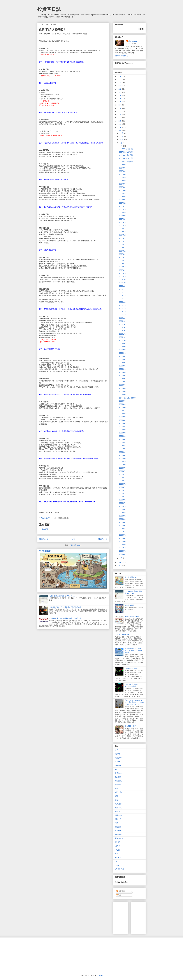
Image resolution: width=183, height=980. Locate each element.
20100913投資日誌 (132, 668)
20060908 (123, 385)
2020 (120, 95)
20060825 (123, 420)
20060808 (123, 462)
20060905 (123, 395)
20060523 (123, 554)
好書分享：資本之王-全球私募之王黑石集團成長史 (66, 607)
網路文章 (118, 819)
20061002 (123, 340)
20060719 (123, 481)
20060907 (123, 388)
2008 (120, 562)
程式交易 (118, 792)
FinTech (118, 857)
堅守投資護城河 (45, 551)
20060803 (123, 465)
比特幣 (118, 762)
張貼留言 (45, 529)
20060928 (123, 344)
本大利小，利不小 (131, 726)
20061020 (123, 324)
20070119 (123, 245)
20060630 (123, 509)
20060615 (123, 532)
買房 (117, 796)
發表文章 (121, 891)
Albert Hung (133, 41)
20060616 (123, 529)
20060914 (123, 372)
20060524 (123, 551)
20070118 (123, 248)
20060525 (123, 548)
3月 (121, 558)
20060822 (123, 430)
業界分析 (118, 804)
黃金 (117, 800)
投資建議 (118, 773)
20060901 (123, 404)
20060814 (123, 449)
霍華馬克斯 (119, 838)
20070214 (123, 200)
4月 (121, 146)
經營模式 (118, 808)
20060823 (123, 426)
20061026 (123, 321)
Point (117, 865)
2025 (120, 79)
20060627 (123, 513)
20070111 (123, 261)
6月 (121, 143)
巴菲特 (118, 754)
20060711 (123, 497)
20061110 (123, 302)
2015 (120, 111)
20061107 (123, 312)
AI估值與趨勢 (130, 605)
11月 (121, 136)
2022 (120, 89)
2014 (120, 114)
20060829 (123, 414)
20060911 (123, 382)
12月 (121, 133)
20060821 (123, 433)
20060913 (123, 375)
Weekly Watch (120, 869)
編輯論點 (118, 834)
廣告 (117, 823)
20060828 (123, 417)
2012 (120, 121)
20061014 (123, 331)
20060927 (123, 347)
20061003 (123, 337)
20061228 (123, 280)
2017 (120, 105)
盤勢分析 (118, 831)
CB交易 (118, 850)
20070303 (123, 184)
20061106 (123, 315)
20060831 (123, 407)
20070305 (123, 178)
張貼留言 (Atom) (76, 545)
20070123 (123, 238)
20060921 (123, 359)
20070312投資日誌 (126, 162)
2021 (120, 92)
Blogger (100, 975)
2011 (120, 124)
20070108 (123, 270)
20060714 (123, 490)
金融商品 (118, 781)
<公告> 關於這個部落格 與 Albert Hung (62, 596)
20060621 (123, 519)
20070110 (123, 264)
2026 (120, 76)
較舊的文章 (103, 539)
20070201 (123, 225)
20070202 (123, 222)
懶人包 (118, 846)
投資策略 (118, 777)
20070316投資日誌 (126, 152)
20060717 (123, 487)
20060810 (123, 455)
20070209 (123, 209)
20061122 (123, 296)
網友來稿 (118, 815)
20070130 (123, 229)
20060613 (123, 538)
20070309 (123, 165)
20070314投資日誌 (126, 158)
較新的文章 (44, 539)
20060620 (123, 522)
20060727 (123, 471)
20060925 (123, 353)
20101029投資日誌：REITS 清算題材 (132, 685)
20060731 (123, 468)
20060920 (123, 363)
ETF (117, 854)
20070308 (123, 168)
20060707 (123, 503)
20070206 (123, 219)
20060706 (123, 506)
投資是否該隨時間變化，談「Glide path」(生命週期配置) (134, 650)
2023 (120, 86)
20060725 (123, 474)
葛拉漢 (118, 811)
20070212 (123, 206)
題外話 (118, 842)
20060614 (123, 535)
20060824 (123, 423)
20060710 (123, 500)
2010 (120, 127)
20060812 (123, 452)
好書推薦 (118, 765)
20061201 (123, 286)
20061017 (123, 328)
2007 (120, 565)
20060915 (123, 369)
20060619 (123, 525)
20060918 (123, 366)
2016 (120, 108)
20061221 (123, 283)
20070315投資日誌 (126, 155)
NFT (117, 861)
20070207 (123, 216)
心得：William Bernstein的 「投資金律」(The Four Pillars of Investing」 (134, 702)
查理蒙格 (118, 785)
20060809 (123, 458)
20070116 (123, 251)
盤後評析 (118, 827)
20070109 (123, 267)
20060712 (123, 493)
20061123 (123, 292)
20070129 (123, 232)
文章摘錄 (118, 758)
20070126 (123, 235)
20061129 (123, 289)
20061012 (123, 334)
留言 (119, 895)
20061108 (123, 308)
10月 (121, 140)
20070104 (123, 273)
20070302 (123, 187)
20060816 (123, 442)
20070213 (123, 203)
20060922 (123, 356)
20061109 (123, 305)
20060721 (123, 478)
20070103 (123, 276)
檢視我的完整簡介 (122, 56)
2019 (120, 99)
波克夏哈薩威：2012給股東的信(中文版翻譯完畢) (65, 618)
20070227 (123, 194)
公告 (117, 750)
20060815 (123, 446)
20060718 (123, 484)
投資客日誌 (49, 9)
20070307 (123, 171)
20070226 (123, 197)
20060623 (123, 516)
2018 (120, 102)
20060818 (123, 436)
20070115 (123, 254)
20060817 (123, 439)
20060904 (123, 401)
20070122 (123, 241)
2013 (120, 118)
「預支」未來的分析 (122, 634)
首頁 (73, 539)
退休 (117, 788)
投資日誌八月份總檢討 (127, 398)
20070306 (123, 174)
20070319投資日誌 (126, 149)
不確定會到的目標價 (132, 617)
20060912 (123, 379)
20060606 (123, 545)
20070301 (123, 190)
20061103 (123, 318)
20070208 (123, 213)
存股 (117, 769)
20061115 (123, 299)
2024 (120, 83)
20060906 (123, 391)
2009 (120, 130)
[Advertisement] (150, 917)
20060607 (123, 541)
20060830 (123, 411)
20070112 (123, 257)
